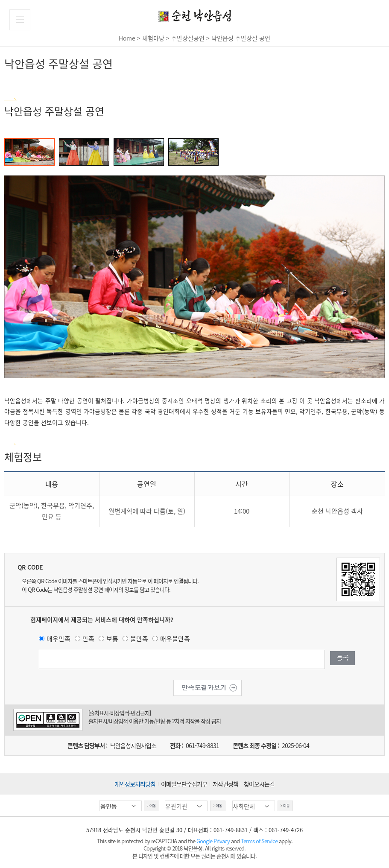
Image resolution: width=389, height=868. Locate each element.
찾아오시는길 (259, 784)
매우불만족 (175, 639)
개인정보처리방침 (135, 784)
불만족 (139, 639)
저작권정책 (225, 784)
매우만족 (58, 639)
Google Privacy (214, 841)
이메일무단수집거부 (184, 784)
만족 (88, 639)
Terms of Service (259, 841)
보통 (112, 639)
